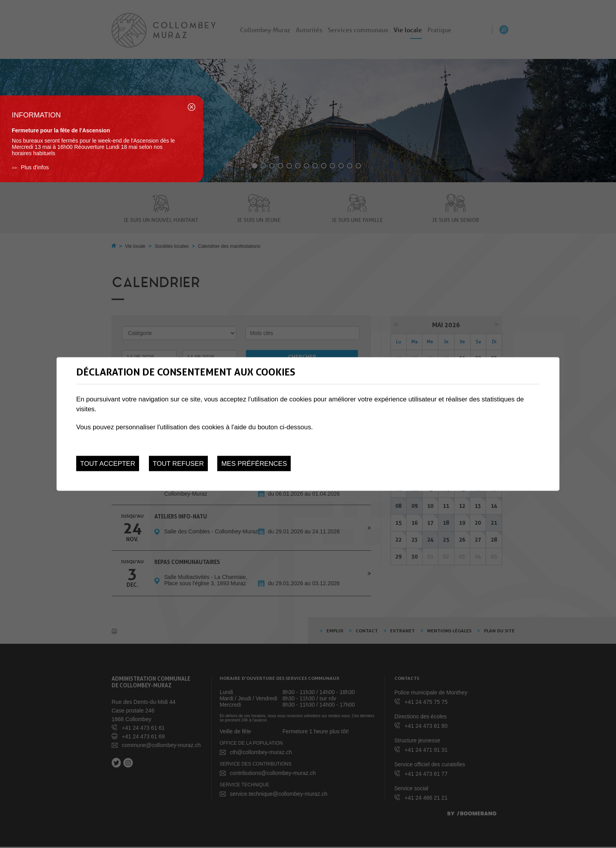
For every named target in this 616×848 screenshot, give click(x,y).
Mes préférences (254, 464)
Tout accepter (108, 464)
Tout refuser (178, 464)
